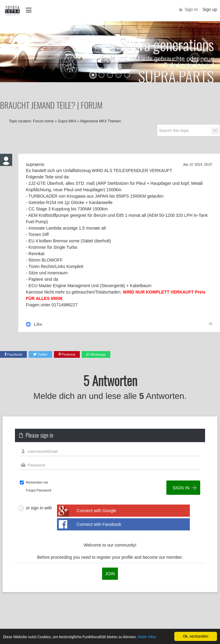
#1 (211, 324)
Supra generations (167, 44)
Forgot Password (39, 490)
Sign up (210, 9)
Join (110, 574)
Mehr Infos (147, 637)
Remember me (37, 482)
